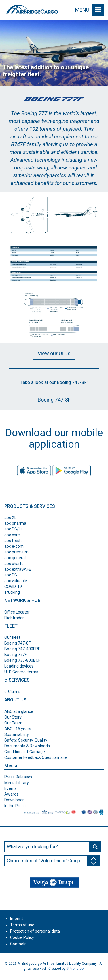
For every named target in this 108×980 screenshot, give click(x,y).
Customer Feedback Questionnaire (36, 757)
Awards (11, 794)
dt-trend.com (76, 969)
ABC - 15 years (18, 729)
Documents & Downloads (27, 746)
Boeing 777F (16, 655)
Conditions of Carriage (25, 752)
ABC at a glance (19, 711)
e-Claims (12, 692)
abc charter (15, 564)
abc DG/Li (13, 529)
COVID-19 (13, 587)
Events (11, 788)
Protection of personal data (35, 931)
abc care (12, 535)
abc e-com (14, 546)
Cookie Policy (22, 937)
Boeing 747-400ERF (22, 649)
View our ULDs (54, 353)
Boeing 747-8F (54, 400)
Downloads (14, 800)
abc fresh (13, 541)
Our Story (13, 717)
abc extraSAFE (18, 569)
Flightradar (14, 618)
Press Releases (18, 777)
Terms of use (22, 925)
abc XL (10, 518)
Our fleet (12, 637)
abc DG (11, 575)
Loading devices (19, 666)
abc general (15, 558)
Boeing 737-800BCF (22, 660)
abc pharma (15, 523)
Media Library (17, 783)
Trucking (12, 592)
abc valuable (16, 581)
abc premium (16, 552)
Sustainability (17, 734)
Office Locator (17, 612)
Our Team (13, 723)
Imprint (17, 919)
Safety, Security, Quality (26, 740)
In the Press (15, 806)
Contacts (18, 944)
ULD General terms (21, 672)
